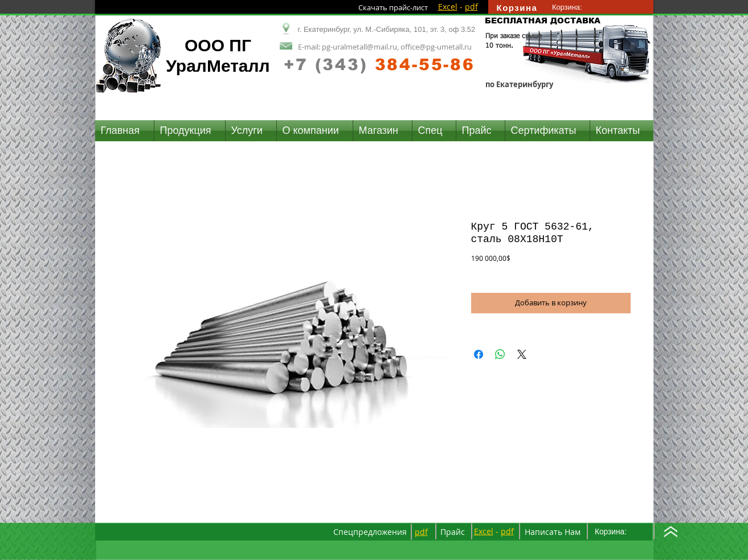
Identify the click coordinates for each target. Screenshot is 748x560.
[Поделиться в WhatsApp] (500, 354)
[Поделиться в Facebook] (479, 354)
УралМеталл (218, 66)
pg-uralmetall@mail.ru (359, 47)
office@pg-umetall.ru (436, 47)
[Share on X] (522, 354)
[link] (573, 7)
